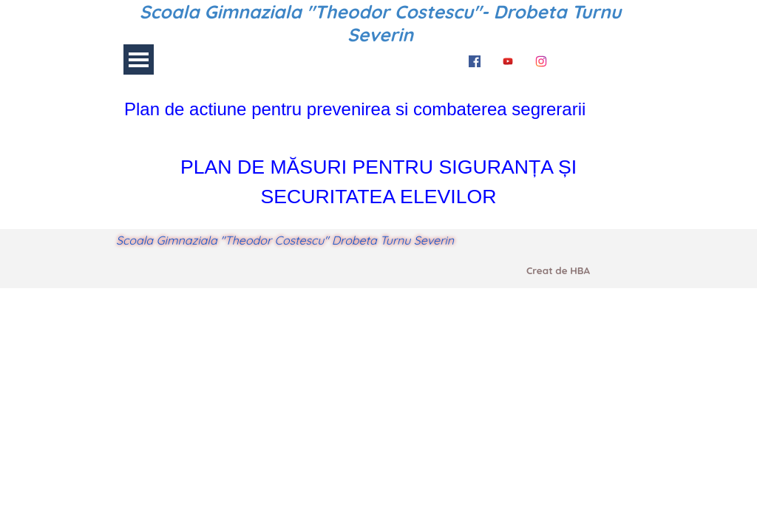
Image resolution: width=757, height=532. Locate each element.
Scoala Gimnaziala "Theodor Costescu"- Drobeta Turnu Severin (383, 23)
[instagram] (541, 59)
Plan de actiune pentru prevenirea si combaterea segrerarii (355, 109)
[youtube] (508, 59)
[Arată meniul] (139, 59)
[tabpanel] (378, 109)
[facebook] (475, 59)
